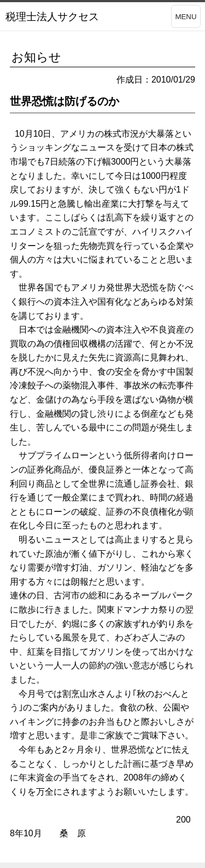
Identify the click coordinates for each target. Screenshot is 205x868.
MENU (186, 17)
